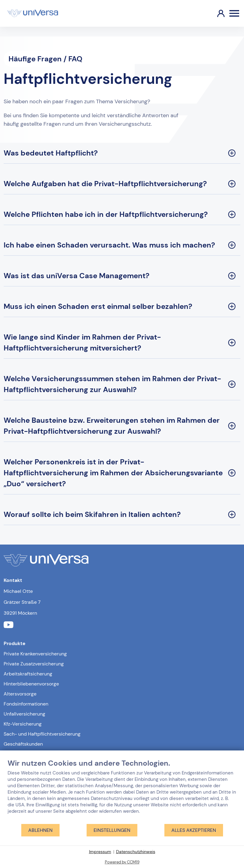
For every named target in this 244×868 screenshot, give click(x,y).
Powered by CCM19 (122, 862)
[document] (122, 791)
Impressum (100, 852)
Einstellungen (112, 830)
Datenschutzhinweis (136, 852)
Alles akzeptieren (194, 830)
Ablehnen (40, 830)
